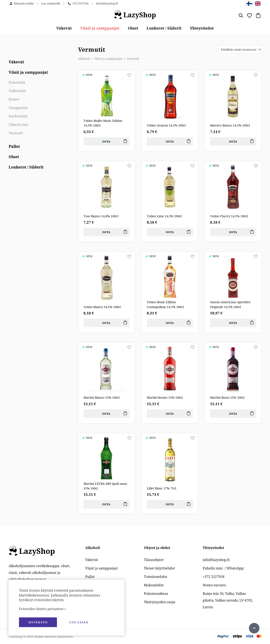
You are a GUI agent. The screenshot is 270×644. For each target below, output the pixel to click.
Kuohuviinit (18, 116)
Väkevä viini (18, 125)
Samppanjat (18, 108)
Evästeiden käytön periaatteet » (43, 609)
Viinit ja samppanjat (100, 28)
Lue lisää (79, 622)
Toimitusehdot (156, 577)
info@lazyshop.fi (107, 3)
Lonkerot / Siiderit (164, 28)
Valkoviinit (17, 91)
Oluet (133, 28)
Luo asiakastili (51, 3)
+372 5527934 (80, 3)
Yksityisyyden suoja (160, 602)
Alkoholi (84, 59)
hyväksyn (38, 622)
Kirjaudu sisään (24, 3)
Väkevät (64, 28)
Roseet (14, 99)
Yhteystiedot (202, 28)
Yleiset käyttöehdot (159, 568)
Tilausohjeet (154, 560)
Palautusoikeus (156, 594)
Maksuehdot (154, 585)
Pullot (14, 146)
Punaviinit (17, 82)
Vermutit (16, 133)
